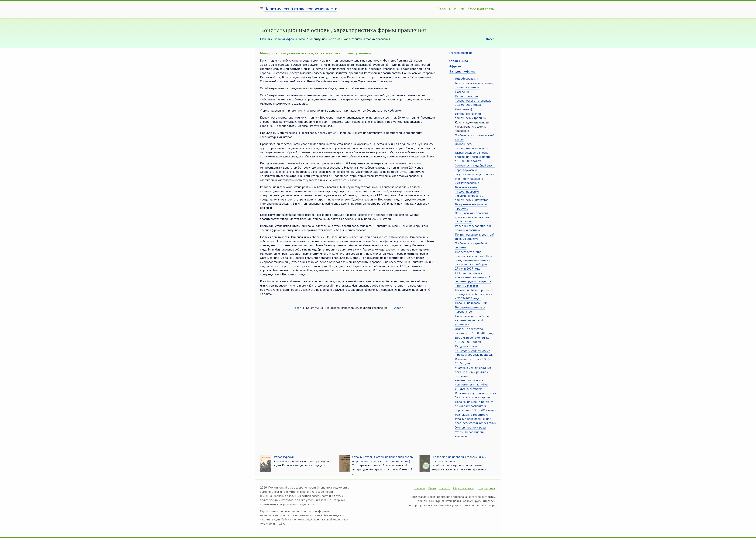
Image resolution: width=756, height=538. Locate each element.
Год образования (466, 79)
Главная (265, 39)
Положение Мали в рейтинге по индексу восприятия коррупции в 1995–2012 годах (475, 406)
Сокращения (486, 488)
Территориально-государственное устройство (474, 172)
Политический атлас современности (301, 9)
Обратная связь (481, 9)
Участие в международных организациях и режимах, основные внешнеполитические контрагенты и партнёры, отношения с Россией (473, 378)
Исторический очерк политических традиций (471, 116)
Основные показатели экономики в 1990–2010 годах (475, 331)
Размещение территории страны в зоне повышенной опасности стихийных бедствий (475, 419)
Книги (459, 9)
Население (462, 92)
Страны (444, 9)
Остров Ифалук (283, 457)
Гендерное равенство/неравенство (470, 310)
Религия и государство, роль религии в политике (474, 228)
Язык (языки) (464, 109)
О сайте (445, 488)
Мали (303, 39)
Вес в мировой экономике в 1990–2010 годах (472, 340)
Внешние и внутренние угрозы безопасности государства (475, 395)
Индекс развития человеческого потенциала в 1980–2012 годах (473, 101)
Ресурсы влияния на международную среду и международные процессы (474, 351)
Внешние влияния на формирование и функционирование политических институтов (472, 194)
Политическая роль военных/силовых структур (474, 237)
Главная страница (461, 53)
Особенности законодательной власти (471, 146)
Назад (297, 308)
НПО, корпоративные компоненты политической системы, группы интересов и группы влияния (473, 279)
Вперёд (398, 308)
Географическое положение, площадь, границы (474, 85)
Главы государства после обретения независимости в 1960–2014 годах (472, 157)
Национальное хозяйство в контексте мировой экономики (472, 320)
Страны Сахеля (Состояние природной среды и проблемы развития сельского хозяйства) (383, 459)
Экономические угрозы (470, 428)
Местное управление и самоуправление (469, 181)
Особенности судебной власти (475, 166)
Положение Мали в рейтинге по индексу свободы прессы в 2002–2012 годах (474, 294)
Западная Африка (285, 39)
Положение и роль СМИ (471, 303)
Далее (490, 39)
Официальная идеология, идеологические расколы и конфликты (472, 217)
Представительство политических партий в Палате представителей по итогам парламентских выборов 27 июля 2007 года (475, 260)
